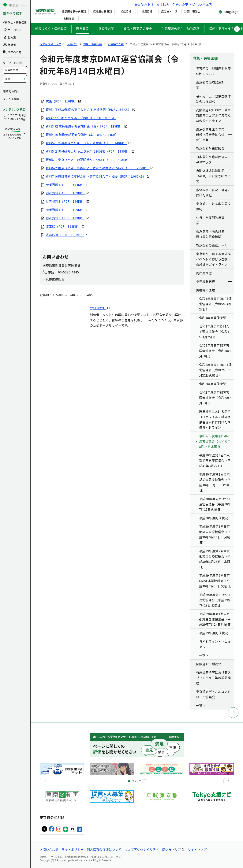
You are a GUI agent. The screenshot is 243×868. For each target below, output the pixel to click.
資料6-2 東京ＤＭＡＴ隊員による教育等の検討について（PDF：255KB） (98, 168)
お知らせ (69, 18)
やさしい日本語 (201, 5)
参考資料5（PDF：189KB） (66, 218)
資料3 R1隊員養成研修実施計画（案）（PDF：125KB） (85, 126)
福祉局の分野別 (102, 11)
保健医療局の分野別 (74, 11)
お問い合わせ (49, 849)
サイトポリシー (73, 849)
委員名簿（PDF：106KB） (65, 235)
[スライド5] (133, 781)
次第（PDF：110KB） (62, 101)
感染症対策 (106, 28)
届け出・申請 (169, 11)
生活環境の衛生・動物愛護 (181, 28)
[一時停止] (144, 781)
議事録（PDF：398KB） (63, 226)
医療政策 (82, 28)
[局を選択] (15, 70)
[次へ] (229, 781)
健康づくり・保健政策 (51, 28)
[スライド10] (140, 781)
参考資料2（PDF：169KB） (66, 193)
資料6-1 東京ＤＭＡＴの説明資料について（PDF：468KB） (88, 160)
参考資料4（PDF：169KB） (66, 210)
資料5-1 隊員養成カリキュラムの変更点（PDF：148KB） (87, 143)
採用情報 (147, 11)
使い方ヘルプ (171, 849)
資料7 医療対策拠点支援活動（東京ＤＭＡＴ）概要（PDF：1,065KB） (96, 176)
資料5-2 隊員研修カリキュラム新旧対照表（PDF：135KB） (88, 151)
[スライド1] (129, 781)
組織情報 (126, 11)
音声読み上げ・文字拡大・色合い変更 (161, 5)
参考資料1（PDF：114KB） (66, 185)
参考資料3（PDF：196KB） (66, 201)
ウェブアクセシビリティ (142, 849)
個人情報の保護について (104, 849)
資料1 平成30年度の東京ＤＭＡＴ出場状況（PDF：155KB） (89, 109)
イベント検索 (11, 99)
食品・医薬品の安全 (138, 28)
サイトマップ (197, 849)
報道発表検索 (11, 91)
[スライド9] (136, 781)
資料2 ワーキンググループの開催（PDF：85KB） (81, 118)
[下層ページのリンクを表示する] (230, 85)
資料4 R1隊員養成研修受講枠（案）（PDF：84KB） (82, 135)
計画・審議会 (192, 11)
